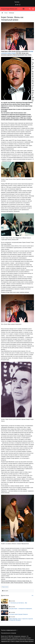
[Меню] (33, 9)
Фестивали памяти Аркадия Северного (18, 614)
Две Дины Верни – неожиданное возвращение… (21, 609)
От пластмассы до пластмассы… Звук (18, 603)
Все (33, 595)
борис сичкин (5, 587)
